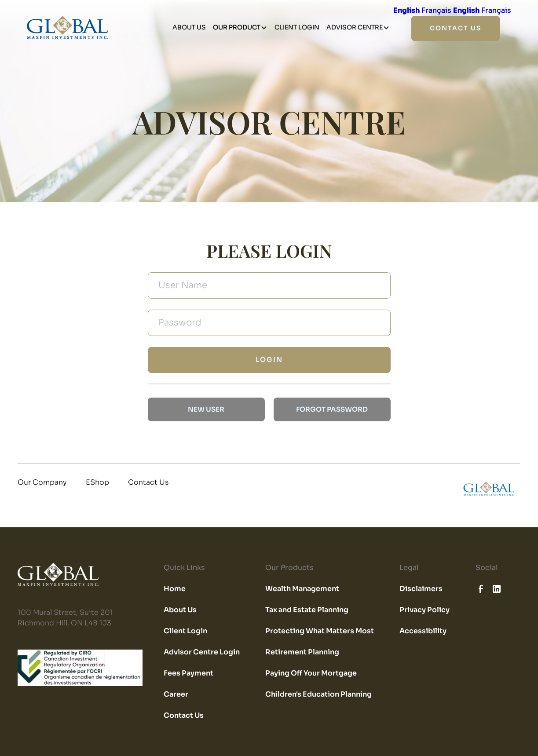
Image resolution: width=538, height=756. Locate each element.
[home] (491, 489)
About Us (180, 610)
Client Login (185, 631)
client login (297, 27)
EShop (97, 482)
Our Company (42, 482)
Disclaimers (421, 589)
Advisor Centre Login (202, 652)
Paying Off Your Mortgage (311, 673)
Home (175, 589)
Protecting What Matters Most (320, 631)
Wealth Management (302, 589)
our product (237, 27)
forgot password (332, 409)
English (406, 10)
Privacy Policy (425, 610)
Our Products (289, 568)
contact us (456, 28)
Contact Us (148, 482)
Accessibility (423, 631)
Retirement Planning (302, 652)
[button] (240, 27)
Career (176, 694)
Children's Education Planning (318, 694)
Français (436, 10)
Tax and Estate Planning (307, 610)
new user (206, 409)
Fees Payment (188, 673)
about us (189, 27)
